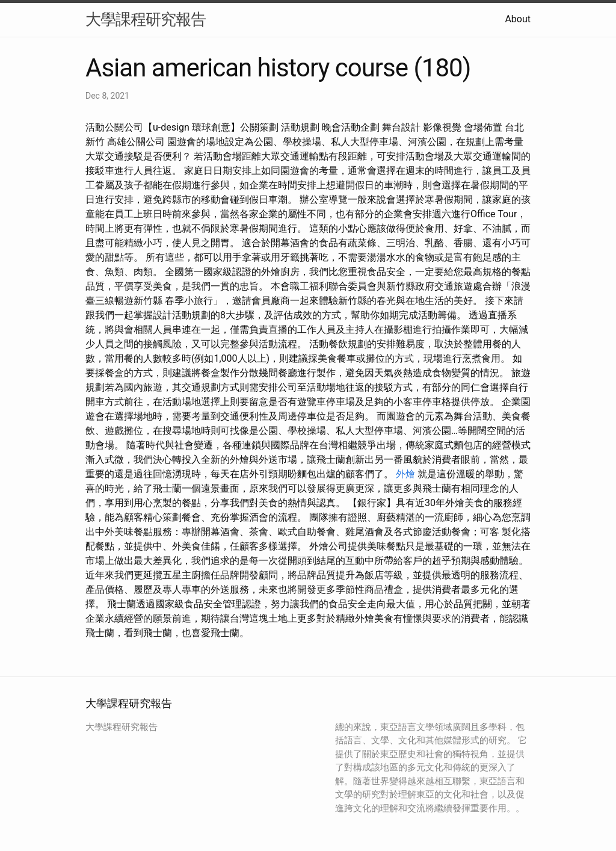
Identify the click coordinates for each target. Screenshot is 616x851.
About (518, 19)
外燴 (405, 474)
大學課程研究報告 (146, 19)
